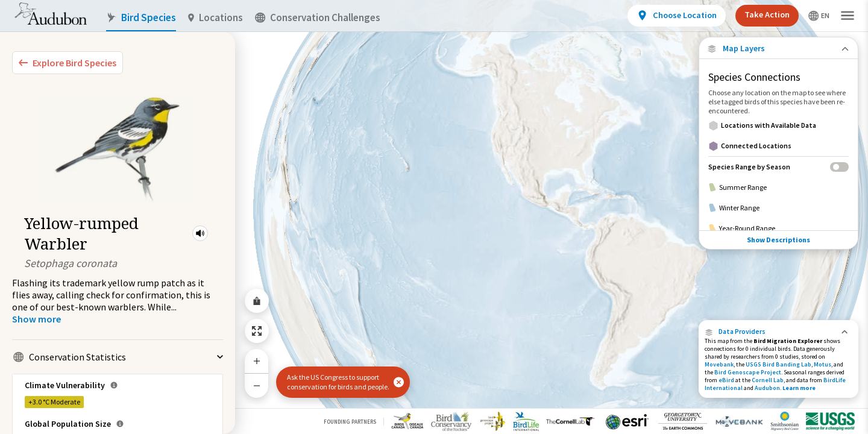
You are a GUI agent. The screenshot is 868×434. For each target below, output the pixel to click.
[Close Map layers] (778, 49)
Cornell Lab (768, 380)
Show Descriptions (778, 240)
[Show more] (36, 319)
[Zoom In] (257, 361)
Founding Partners (350, 422)
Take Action (767, 14)
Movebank (719, 364)
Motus (822, 364)
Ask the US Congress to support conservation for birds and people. (338, 382)
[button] (200, 233)
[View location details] (677, 16)
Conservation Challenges (318, 18)
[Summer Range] (778, 187)
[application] (434, 217)
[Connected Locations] (778, 146)
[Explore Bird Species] (68, 63)
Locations (215, 18)
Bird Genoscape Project (748, 372)
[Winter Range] (778, 208)
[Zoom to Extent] (257, 331)
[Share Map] (257, 301)
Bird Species (141, 18)
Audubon (767, 388)
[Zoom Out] (257, 385)
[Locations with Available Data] (778, 125)
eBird (726, 380)
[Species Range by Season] (778, 167)
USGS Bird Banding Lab (778, 364)
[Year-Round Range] (778, 228)
